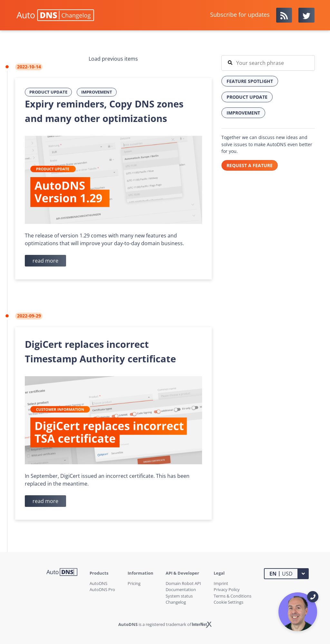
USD (281, 573)
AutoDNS (98, 583)
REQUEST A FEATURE (250, 165)
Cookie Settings (228, 602)
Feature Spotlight (250, 81)
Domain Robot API (183, 583)
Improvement (97, 92)
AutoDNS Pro (102, 589)
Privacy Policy (227, 589)
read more (45, 261)
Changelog (176, 602)
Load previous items (113, 59)
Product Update (48, 92)
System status (179, 596)
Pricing (134, 583)
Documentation (181, 589)
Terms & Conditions (233, 596)
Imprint (221, 583)
